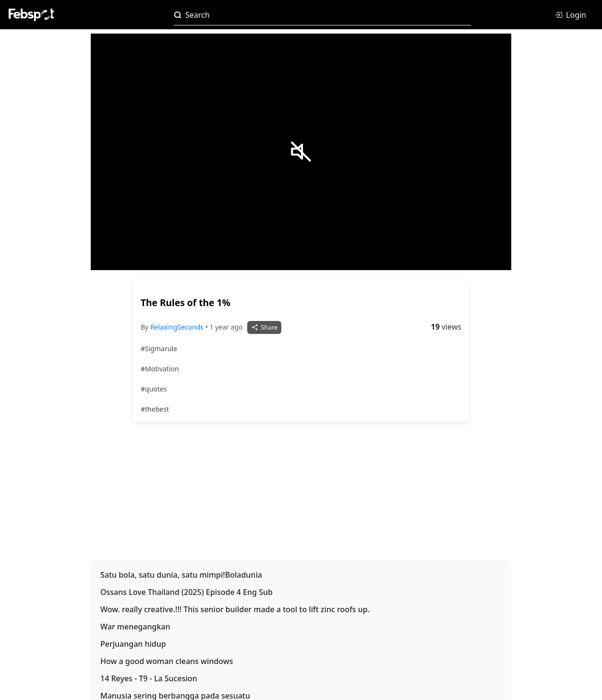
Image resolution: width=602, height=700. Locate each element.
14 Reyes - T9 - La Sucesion (149, 678)
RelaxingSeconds (178, 327)
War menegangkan (135, 627)
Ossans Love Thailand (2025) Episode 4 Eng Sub (187, 592)
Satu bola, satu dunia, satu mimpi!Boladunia (181, 575)
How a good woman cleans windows (167, 661)
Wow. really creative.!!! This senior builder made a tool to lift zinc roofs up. (235, 609)
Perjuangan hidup (133, 644)
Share (264, 327)
